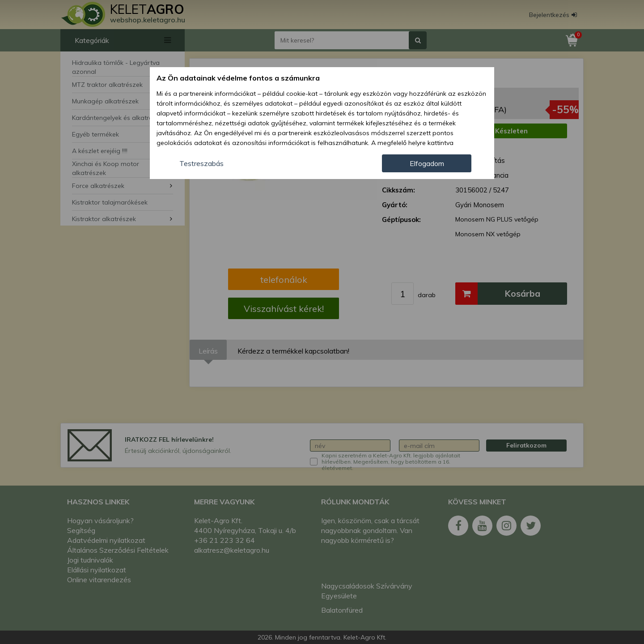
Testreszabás (201, 163)
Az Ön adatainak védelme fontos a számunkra (238, 78)
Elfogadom (427, 163)
